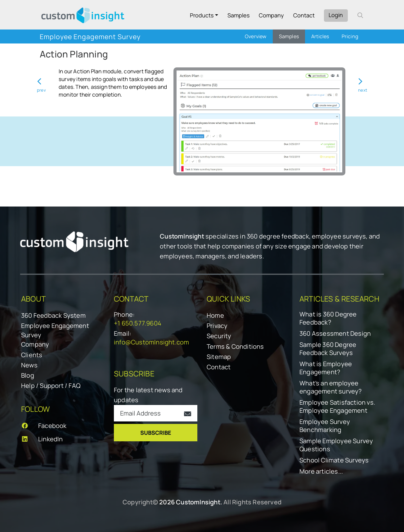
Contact (304, 15)
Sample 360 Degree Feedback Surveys (328, 349)
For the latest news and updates (148, 395)
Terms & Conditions (235, 346)
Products (202, 15)
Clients (32, 355)
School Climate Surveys (334, 460)
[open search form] (360, 15)
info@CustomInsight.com (151, 342)
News (29, 365)
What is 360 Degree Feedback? (328, 318)
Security (219, 336)
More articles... (321, 471)
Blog (28, 375)
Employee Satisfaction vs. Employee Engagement (337, 407)
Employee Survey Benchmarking (325, 426)
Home (215, 315)
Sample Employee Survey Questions (336, 445)
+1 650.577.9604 (138, 323)
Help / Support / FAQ (51, 386)
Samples (238, 15)
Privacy (217, 326)
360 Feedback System (53, 315)
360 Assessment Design (335, 334)
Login (336, 15)
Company (271, 15)
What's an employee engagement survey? (331, 387)
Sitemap (219, 357)
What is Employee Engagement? (326, 368)
